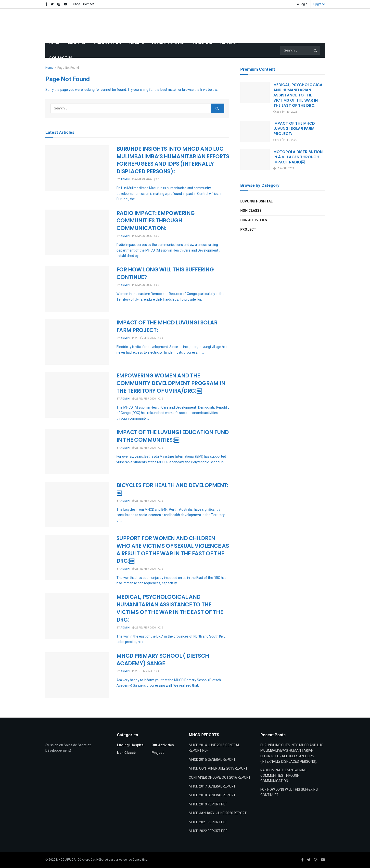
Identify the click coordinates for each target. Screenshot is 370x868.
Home (49, 68)
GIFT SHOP (230, 43)
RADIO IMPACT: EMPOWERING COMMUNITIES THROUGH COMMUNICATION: (156, 221)
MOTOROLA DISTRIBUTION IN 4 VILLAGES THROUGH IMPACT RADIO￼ (298, 157)
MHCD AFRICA (66, 860)
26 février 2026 (144, 338)
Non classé (251, 211)
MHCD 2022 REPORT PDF (208, 831)
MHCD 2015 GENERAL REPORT (212, 760)
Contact (89, 4)
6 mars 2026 (142, 179)
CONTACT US (61, 58)
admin (125, 179)
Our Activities (254, 220)
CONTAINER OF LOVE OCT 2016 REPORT (220, 778)
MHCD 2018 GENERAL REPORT (212, 795)
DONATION (203, 43)
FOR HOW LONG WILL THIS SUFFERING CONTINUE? (165, 273)
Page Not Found (68, 68)
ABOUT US (77, 43)
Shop (77, 4)
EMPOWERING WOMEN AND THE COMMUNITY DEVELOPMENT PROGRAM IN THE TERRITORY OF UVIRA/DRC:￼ (171, 383)
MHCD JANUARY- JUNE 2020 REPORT (218, 813)
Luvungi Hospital (256, 201)
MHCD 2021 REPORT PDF (208, 822)
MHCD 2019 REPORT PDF (208, 804)
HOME (54, 43)
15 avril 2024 (284, 168)
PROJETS (136, 43)
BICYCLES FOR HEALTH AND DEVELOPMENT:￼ (172, 489)
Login (302, 4)
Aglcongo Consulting (133, 860)
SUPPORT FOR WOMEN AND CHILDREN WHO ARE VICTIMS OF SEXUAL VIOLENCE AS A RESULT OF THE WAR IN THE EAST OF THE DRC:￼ (173, 550)
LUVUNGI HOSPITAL (169, 43)
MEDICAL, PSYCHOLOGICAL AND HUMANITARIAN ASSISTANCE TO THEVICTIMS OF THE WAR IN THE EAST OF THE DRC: (170, 608)
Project (248, 230)
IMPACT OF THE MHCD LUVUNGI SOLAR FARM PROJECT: (167, 326)
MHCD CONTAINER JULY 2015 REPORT (218, 768)
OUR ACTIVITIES (107, 43)
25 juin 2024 (142, 671)
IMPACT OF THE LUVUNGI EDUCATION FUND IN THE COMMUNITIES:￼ (173, 436)
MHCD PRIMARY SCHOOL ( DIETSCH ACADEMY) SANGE (163, 660)
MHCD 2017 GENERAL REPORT (212, 786)
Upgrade (319, 4)
